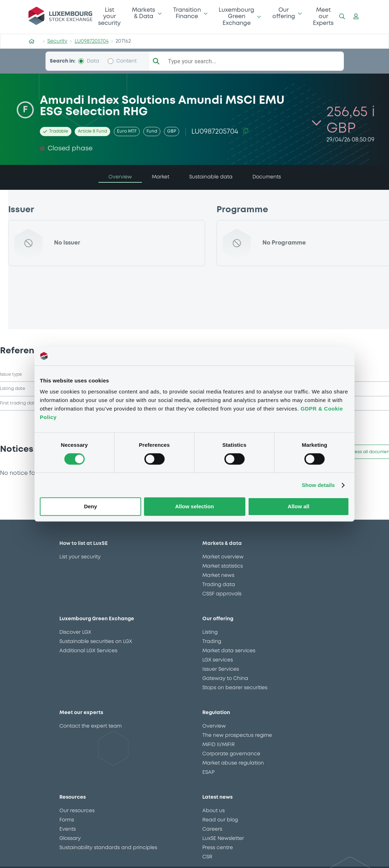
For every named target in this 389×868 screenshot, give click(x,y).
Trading (212, 645)
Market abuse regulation (233, 767)
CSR (207, 861)
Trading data (219, 589)
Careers (212, 833)
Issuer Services (221, 673)
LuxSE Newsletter (223, 842)
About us (214, 815)
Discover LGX (75, 636)
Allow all (299, 507)
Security (57, 41)
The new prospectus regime (237, 739)
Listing (210, 636)
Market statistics (223, 570)
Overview (214, 730)
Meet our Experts (323, 17)
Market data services (229, 655)
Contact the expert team (90, 730)
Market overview (223, 561)
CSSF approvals (222, 598)
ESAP (208, 776)
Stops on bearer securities (235, 692)
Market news (218, 579)
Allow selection (194, 507)
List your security (109, 17)
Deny (90, 507)
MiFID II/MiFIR (219, 749)
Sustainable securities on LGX (96, 645)
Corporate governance (231, 758)
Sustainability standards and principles (108, 852)
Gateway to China (225, 682)
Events (68, 833)
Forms (67, 824)
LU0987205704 (92, 41)
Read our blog (220, 824)
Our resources (77, 815)
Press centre (218, 852)
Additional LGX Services (88, 655)
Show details (318, 485)
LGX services (218, 664)
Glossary (70, 842)
